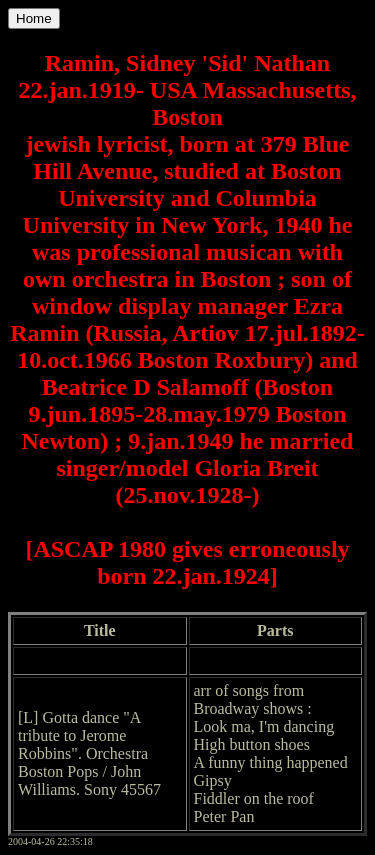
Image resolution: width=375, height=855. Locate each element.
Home (34, 18)
